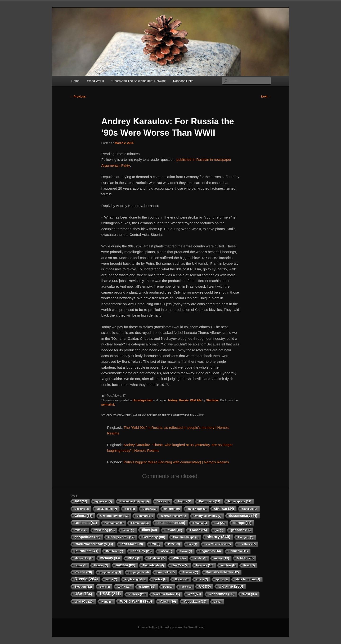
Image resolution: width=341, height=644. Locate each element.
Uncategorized (143, 400)
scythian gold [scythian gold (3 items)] (135, 579)
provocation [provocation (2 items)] (166, 572)
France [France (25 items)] (198, 530)
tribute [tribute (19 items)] (147, 587)
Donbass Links (183, 81)
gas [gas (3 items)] (219, 530)
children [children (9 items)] (172, 509)
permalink (108, 405)
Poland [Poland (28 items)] (83, 572)
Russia (184, 400)
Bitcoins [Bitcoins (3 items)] (82, 509)
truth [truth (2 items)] (168, 587)
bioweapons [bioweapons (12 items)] (240, 501)
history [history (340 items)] (218, 537)
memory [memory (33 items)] (110, 558)
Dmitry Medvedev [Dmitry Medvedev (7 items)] (208, 516)
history (173, 400)
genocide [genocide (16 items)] (241, 530)
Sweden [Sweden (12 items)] (83, 587)
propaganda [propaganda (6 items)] (139, 572)
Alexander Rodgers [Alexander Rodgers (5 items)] (134, 501)
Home (75, 81)
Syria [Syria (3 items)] (105, 587)
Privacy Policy (147, 627)
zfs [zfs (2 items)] (218, 602)
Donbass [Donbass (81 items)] (86, 523)
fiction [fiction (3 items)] (128, 530)
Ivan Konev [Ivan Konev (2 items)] (247, 544)
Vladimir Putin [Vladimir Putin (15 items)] (167, 594)
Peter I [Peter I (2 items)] (249, 565)
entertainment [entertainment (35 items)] (171, 523)
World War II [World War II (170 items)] (136, 601)
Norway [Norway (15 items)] (205, 565)
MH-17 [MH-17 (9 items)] (134, 558)
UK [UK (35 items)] (205, 586)
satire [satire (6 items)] (111, 579)
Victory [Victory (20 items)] (137, 594)
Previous (78, 97)
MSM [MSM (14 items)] (179, 558)
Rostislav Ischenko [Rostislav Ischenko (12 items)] (222, 572)
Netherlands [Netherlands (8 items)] (153, 565)
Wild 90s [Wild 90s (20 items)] (84, 602)
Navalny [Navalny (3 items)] (101, 565)
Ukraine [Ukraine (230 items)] (231, 586)
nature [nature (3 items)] (81, 565)
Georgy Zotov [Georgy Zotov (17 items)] (121, 537)
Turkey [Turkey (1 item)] (186, 587)
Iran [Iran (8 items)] (156, 544)
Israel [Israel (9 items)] (174, 544)
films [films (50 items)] (150, 530)
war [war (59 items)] (194, 594)
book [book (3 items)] (130, 509)
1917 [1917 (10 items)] (81, 501)
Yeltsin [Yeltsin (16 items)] (168, 602)
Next (266, 97)
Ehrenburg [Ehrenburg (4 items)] (140, 523)
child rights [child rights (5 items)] (197, 509)
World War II (95, 81)
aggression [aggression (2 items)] (103, 501)
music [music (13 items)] (222, 558)
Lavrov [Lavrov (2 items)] (186, 551)
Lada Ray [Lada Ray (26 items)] (141, 551)
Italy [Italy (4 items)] (192, 544)
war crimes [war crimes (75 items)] (222, 594)
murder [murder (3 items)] (200, 558)
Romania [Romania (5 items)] (190, 572)
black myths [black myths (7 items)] (107, 509)
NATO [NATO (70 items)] (245, 558)
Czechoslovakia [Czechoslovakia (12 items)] (115, 516)
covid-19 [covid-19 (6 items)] (249, 509)
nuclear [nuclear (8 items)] (228, 565)
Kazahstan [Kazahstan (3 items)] (114, 551)
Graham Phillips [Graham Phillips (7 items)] (186, 537)
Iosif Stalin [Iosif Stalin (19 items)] (132, 544)
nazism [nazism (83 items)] (126, 565)
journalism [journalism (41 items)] (86, 551)
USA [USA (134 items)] (83, 594)
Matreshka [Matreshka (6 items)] (84, 558)
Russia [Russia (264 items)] (86, 579)
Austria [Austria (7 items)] (184, 501)
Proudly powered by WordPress (182, 627)
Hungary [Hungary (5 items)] (246, 537)
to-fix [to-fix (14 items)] (124, 587)
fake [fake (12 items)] (81, 530)
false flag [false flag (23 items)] (105, 530)
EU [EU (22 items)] (220, 523)
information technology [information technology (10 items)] (94, 544)
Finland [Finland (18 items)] (173, 530)
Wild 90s (196, 400)
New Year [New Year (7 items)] (180, 565)
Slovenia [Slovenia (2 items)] (181, 579)
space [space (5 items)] (202, 579)
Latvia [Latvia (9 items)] (166, 551)
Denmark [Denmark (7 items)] (145, 516)
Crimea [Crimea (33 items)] (84, 516)
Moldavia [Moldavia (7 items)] (157, 558)
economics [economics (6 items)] (114, 523)
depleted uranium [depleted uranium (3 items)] (173, 516)
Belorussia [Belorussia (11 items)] (210, 501)
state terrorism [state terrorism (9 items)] (248, 579)
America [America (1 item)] (163, 502)
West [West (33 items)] (249, 594)
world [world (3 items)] (107, 602)
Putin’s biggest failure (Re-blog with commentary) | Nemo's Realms (176, 462)
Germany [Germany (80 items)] (154, 537)
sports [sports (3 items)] (222, 579)
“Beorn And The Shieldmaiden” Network (138, 81)
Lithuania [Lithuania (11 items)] (238, 551)
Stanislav (213, 400)
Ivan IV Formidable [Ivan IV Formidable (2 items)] (218, 544)
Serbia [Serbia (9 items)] (160, 579)
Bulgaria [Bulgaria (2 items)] (150, 509)
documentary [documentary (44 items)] (243, 516)
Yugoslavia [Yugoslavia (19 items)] (195, 602)
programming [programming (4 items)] (110, 572)
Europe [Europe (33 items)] (242, 523)
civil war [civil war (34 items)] (224, 509)
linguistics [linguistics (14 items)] (210, 551)
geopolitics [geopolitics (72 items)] (87, 537)
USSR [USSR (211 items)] (110, 594)
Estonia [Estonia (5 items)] (200, 523)
